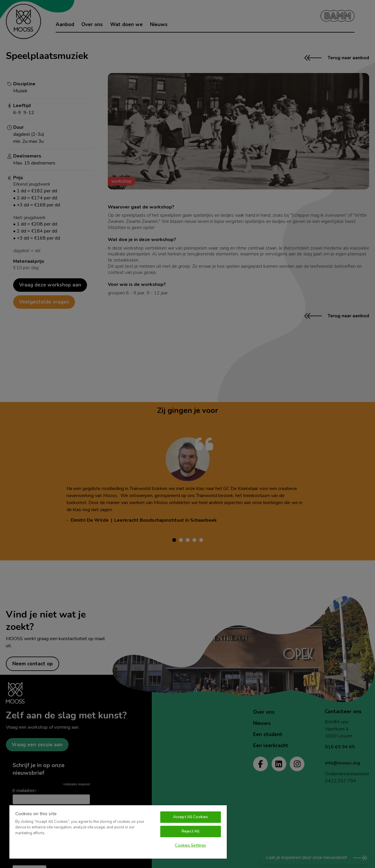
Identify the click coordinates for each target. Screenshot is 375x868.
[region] (118, 832)
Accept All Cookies (191, 817)
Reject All (191, 831)
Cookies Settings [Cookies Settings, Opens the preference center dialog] (190, 845)
